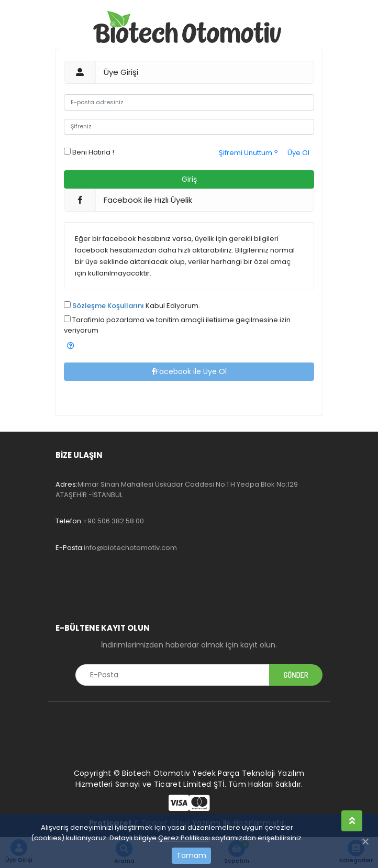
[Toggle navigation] (70, 589)
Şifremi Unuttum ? (248, 153)
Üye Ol (298, 153)
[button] (71, 346)
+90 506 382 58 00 (100, 521)
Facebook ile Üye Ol (189, 371)
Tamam (191, 855)
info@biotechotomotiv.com (116, 548)
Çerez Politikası (184, 838)
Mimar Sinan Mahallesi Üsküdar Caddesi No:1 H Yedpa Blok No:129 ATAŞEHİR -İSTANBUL (177, 490)
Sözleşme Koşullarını (108, 306)
